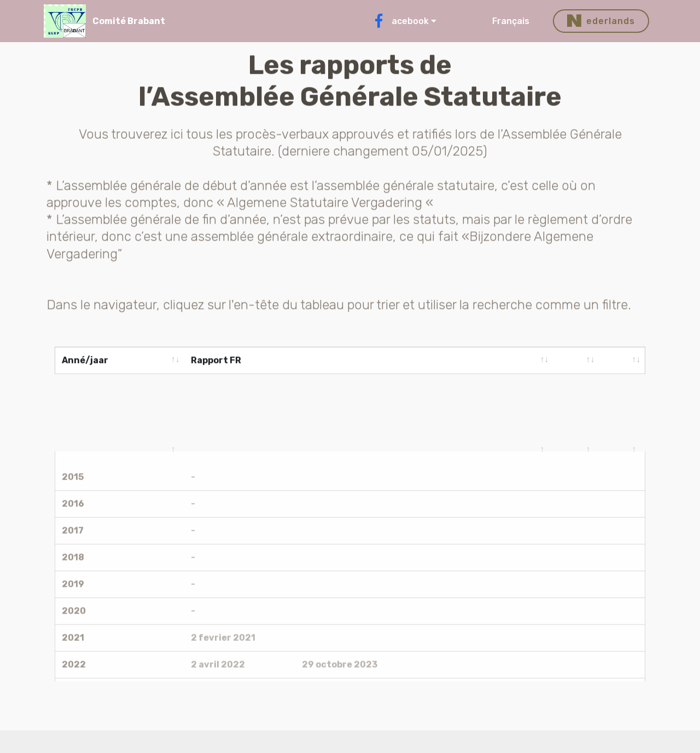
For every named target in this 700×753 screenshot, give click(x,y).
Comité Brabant (129, 21)
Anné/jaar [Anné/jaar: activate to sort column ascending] (85, 361)
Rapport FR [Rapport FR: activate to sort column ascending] (216, 361)
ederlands (601, 21)
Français (516, 21)
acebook (400, 21)
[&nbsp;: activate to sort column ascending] (576, 361)
